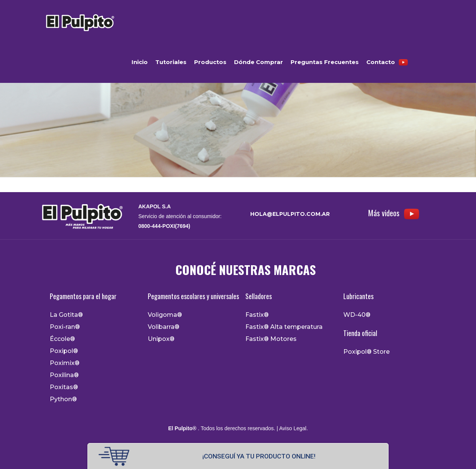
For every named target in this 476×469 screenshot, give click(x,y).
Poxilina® (64, 375)
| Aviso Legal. (292, 428)
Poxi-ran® (65, 327)
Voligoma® (165, 315)
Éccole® (62, 339)
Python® (63, 399)
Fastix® (257, 315)
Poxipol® (64, 351)
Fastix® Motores (271, 339)
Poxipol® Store (367, 352)
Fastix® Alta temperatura (284, 327)
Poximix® (65, 363)
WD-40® (357, 315)
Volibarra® (164, 327)
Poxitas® (64, 387)
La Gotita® (66, 315)
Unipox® (161, 339)
